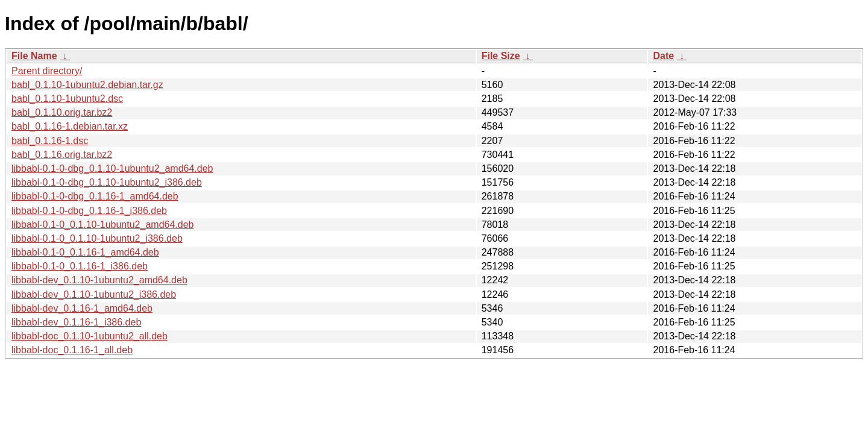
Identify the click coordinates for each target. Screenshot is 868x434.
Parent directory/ (47, 71)
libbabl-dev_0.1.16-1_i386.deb (76, 322)
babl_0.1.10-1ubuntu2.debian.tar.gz (87, 85)
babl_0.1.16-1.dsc (50, 141)
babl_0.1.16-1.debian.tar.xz (70, 126)
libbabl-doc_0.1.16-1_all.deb (72, 350)
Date (663, 56)
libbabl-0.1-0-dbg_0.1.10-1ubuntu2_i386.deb (107, 182)
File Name (34, 56)
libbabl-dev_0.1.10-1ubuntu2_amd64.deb (99, 280)
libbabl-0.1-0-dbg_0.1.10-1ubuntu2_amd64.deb (112, 168)
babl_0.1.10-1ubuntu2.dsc (67, 99)
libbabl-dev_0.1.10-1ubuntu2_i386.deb (94, 294)
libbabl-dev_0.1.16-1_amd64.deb (82, 308)
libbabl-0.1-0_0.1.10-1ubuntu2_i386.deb (97, 238)
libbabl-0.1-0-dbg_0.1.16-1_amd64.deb (95, 196)
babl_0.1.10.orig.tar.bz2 (62, 112)
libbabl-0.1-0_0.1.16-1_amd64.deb (85, 252)
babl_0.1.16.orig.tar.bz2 (62, 155)
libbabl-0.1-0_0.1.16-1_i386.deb (80, 266)
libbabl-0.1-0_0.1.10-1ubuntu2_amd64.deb (102, 225)
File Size (501, 56)
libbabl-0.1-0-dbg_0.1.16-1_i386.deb (89, 211)
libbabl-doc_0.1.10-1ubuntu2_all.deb (90, 336)
